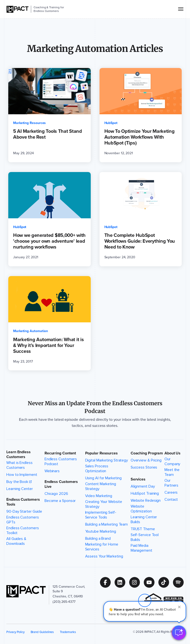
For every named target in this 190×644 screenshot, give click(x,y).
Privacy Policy (15, 632)
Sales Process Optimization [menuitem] (107, 469)
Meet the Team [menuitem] (175, 472)
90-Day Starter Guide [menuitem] (24, 511)
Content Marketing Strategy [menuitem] (107, 486)
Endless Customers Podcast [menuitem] (64, 461)
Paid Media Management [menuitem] (147, 548)
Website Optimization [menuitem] (147, 509)
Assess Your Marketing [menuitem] (104, 556)
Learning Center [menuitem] (20, 489)
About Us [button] (172, 453)
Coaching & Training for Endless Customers (49, 9)
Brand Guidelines (42, 632)
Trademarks (68, 632)
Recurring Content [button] (60, 453)
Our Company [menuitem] (175, 461)
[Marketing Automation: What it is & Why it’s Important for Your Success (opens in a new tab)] (50, 323)
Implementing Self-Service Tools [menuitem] (107, 515)
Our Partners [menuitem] (175, 483)
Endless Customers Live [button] (61, 484)
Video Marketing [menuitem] (99, 496)
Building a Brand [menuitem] (98, 538)
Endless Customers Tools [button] (23, 502)
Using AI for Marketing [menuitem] (103, 478)
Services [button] (138, 479)
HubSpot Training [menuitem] (145, 493)
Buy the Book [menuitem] (17, 482)
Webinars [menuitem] (52, 471)
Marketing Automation (31, 331)
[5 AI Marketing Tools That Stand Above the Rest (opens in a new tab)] (50, 115)
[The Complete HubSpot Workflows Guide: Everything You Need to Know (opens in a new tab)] (141, 219)
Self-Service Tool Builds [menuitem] (147, 537)
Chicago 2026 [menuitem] (56, 494)
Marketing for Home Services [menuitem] (107, 547)
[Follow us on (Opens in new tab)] (107, 582)
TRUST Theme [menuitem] (143, 529)
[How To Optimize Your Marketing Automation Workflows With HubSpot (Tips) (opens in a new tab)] (141, 115)
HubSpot (111, 123)
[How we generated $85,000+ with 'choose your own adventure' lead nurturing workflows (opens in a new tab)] (50, 219)
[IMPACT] (18, 9)
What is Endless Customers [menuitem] (25, 465)
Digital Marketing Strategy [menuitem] (107, 460)
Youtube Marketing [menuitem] (101, 531)
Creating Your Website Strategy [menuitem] (107, 504)
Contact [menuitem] (171, 500)
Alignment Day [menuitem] (143, 486)
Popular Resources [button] (101, 453)
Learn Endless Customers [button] (18, 454)
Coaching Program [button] (147, 453)
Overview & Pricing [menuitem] (146, 460)
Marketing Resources (29, 123)
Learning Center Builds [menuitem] (147, 519)
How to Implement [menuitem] (22, 475)
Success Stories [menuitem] (144, 467)
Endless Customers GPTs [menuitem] (25, 520)
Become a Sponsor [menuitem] (60, 501)
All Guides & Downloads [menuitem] (25, 541)
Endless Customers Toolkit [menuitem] (25, 530)
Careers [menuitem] (171, 492)
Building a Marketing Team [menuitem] (107, 524)
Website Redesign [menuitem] (146, 500)
